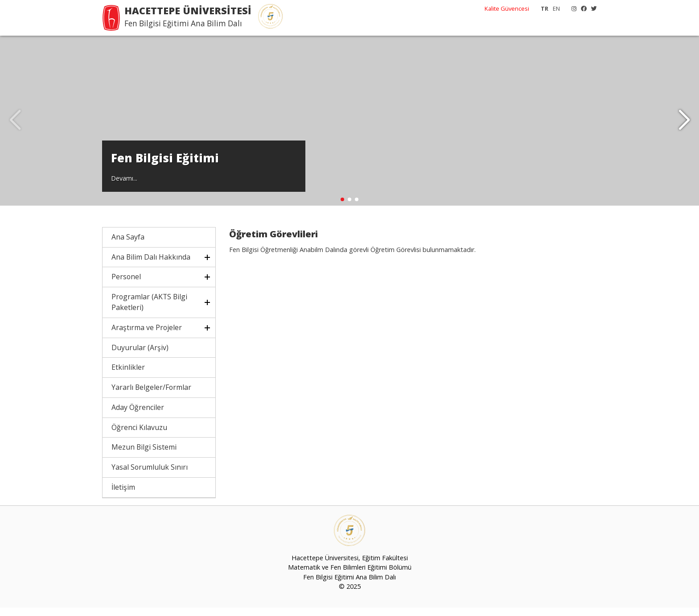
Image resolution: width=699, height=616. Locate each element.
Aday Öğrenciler (138, 416)
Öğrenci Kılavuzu (139, 436)
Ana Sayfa (128, 245)
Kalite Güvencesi (507, 8)
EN (556, 8)
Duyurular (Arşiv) (140, 356)
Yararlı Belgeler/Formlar (151, 396)
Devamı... (124, 186)
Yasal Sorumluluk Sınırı (150, 475)
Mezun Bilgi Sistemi (144, 455)
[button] (684, 125)
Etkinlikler (128, 376)
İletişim (123, 496)
